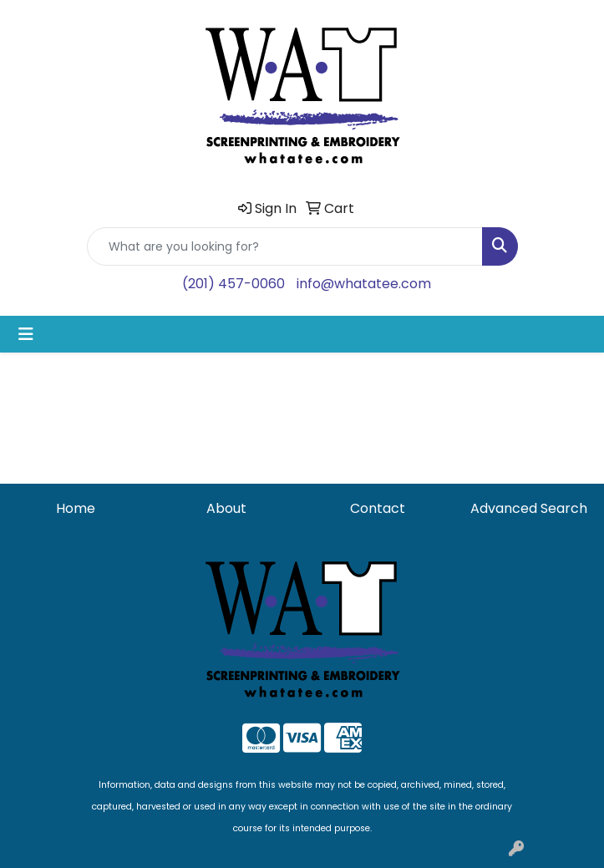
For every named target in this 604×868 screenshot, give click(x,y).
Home (76, 508)
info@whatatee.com (364, 284)
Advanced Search (529, 508)
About (226, 508)
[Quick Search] (285, 246)
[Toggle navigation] (26, 334)
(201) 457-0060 (233, 284)
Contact (378, 508)
